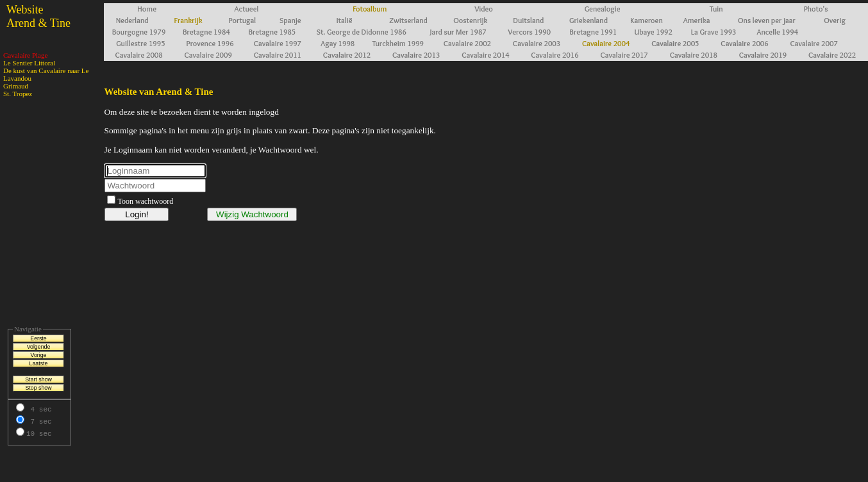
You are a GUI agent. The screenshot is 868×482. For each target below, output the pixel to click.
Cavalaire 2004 (606, 43)
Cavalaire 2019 (763, 55)
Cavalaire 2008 (138, 55)
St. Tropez (18, 94)
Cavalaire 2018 (694, 55)
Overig (835, 20)
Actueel (247, 9)
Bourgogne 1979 (139, 32)
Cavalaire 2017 (624, 55)
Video (484, 9)
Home (147, 9)
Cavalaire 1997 (278, 43)
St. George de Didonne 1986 (362, 32)
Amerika (697, 20)
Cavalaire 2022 (832, 55)
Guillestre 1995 (140, 43)
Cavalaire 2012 (347, 55)
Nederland (132, 20)
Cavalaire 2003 (537, 43)
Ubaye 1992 (654, 32)
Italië (345, 20)
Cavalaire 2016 (555, 55)
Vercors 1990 (529, 32)
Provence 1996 (210, 43)
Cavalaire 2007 (814, 43)
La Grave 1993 (714, 32)
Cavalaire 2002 (467, 43)
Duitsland (528, 20)
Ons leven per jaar (767, 20)
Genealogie (603, 9)
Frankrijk (188, 20)
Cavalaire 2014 (485, 55)
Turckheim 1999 (398, 43)
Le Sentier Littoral (29, 63)
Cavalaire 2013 (416, 55)
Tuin (716, 9)
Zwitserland (408, 20)
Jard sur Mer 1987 (458, 32)
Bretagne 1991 (593, 32)
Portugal (243, 20)
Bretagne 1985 (272, 32)
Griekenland (588, 20)
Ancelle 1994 (778, 32)
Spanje (290, 20)
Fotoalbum (370, 9)
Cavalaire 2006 (744, 43)
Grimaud (16, 86)
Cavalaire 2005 (675, 43)
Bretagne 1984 (206, 32)
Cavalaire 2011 (278, 55)
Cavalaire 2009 (208, 55)
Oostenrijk (470, 20)
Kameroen (646, 20)
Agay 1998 (338, 43)
